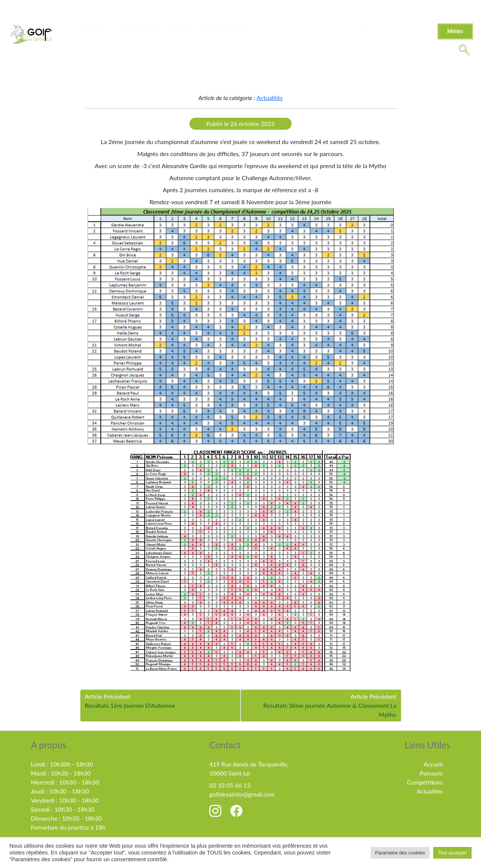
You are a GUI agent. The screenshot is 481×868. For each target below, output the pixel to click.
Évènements (351, 25)
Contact (398, 25)
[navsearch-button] (464, 49)
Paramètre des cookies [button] (400, 853)
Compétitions (289, 25)
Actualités (138, 25)
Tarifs (178, 25)
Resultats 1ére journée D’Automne (130, 705)
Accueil (433, 764)
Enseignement (225, 25)
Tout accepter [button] (452, 853)
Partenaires (349, 40)
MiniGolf (397, 40)
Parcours (431, 773)
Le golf (91, 25)
